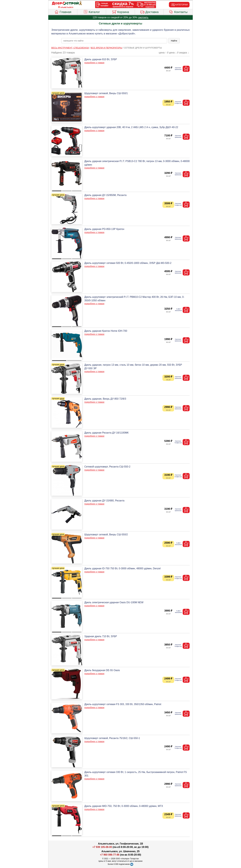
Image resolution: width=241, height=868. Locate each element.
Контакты (178, 12)
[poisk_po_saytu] (114, 41)
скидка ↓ (184, 53)
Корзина (120, 12)
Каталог (92, 12)
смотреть (143, 17)
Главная (63, 12)
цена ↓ (173, 53)
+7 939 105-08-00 (102, 847)
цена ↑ (163, 53)
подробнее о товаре (94, 63)
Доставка (149, 12)
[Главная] (67, 3)
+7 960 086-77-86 (110, 855)
